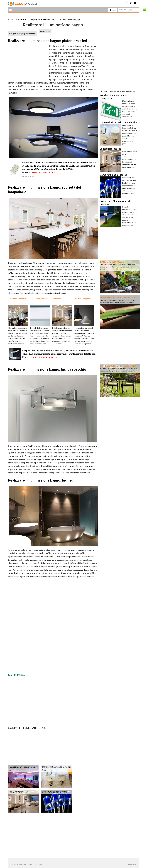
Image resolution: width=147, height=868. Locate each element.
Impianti (35, 19)
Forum (113, 10)
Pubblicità (132, 865)
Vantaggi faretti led (18, 792)
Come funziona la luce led (55, 792)
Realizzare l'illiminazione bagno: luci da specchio (47, 369)
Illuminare (45, 19)
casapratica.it (23, 19)
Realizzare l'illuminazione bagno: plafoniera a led (48, 41)
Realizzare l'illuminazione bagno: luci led (41, 480)
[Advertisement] (36, 16)
